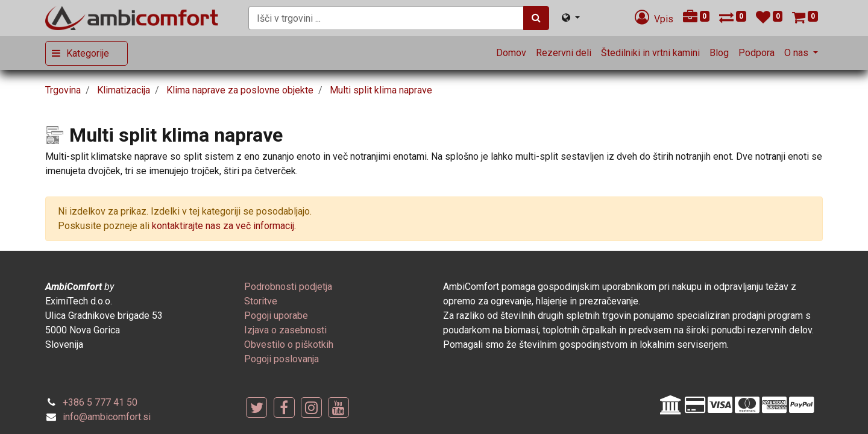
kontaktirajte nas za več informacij (223, 226)
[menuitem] (511, 53)
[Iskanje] (536, 18)
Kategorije (88, 53)
